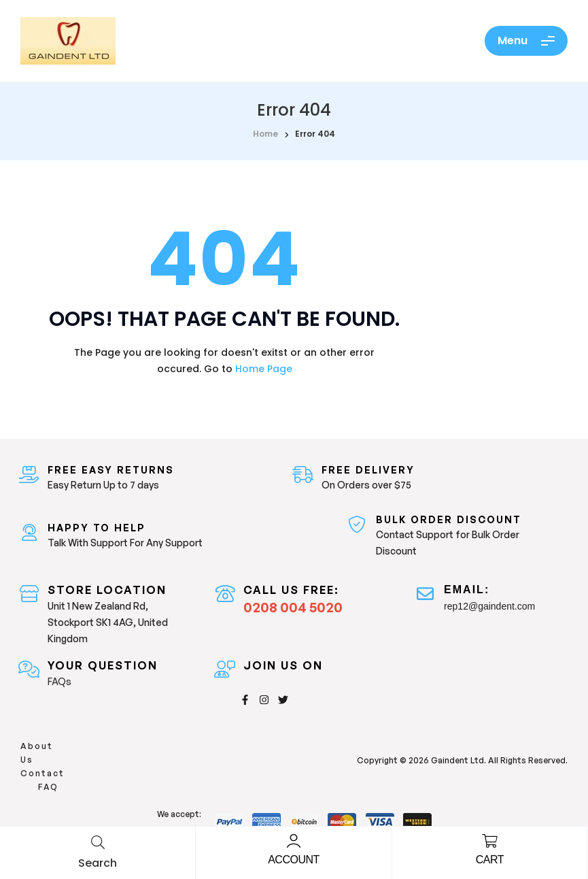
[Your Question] (29, 669)
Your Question (103, 665)
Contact (103, 752)
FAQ (146, 752)
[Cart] (489, 841)
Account (294, 860)
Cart (490, 860)
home (265, 134)
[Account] (294, 841)
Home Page (264, 369)
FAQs (59, 681)
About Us (45, 752)
